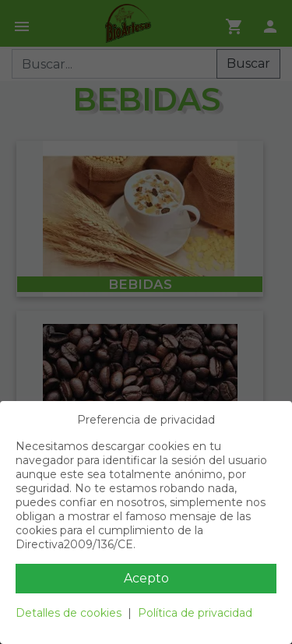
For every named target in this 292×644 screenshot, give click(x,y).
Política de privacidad (195, 613)
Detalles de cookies (69, 613)
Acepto (146, 578)
